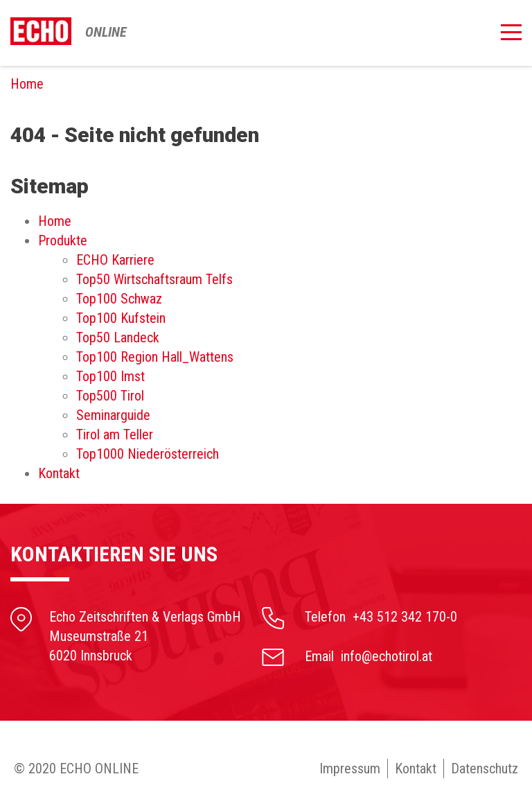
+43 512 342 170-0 (405, 617)
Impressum (350, 769)
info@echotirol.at (387, 656)
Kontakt (416, 769)
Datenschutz (485, 769)
